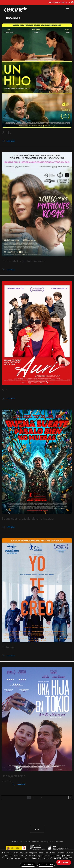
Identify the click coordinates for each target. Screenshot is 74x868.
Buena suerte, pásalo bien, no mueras (27, 519)
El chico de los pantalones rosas (24, 261)
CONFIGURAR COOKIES (63, 858)
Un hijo (7, 133)
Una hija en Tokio (14, 776)
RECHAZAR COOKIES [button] (46, 865)
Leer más (8, 141)
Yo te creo (9, 647)
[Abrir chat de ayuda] (64, 862)
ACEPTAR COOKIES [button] (28, 865)
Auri (5, 390)
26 (41, 797)
